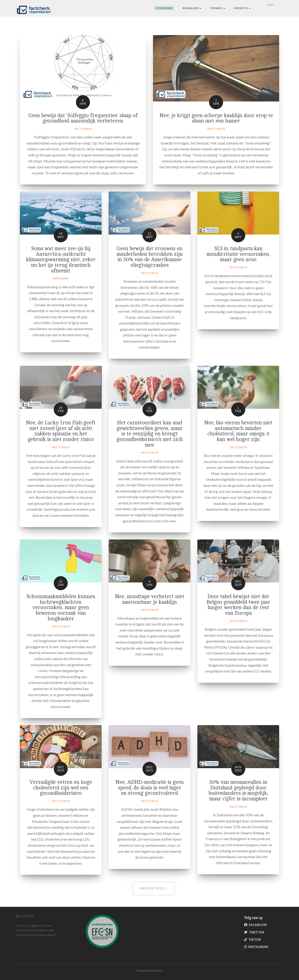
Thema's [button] (217, 8)
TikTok (253, 939)
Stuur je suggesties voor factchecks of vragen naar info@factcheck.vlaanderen (36, 930)
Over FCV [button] (242, 8)
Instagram (256, 947)
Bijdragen (192, 8)
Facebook (256, 925)
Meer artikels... (153, 888)
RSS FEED (25, 916)
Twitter (254, 932)
